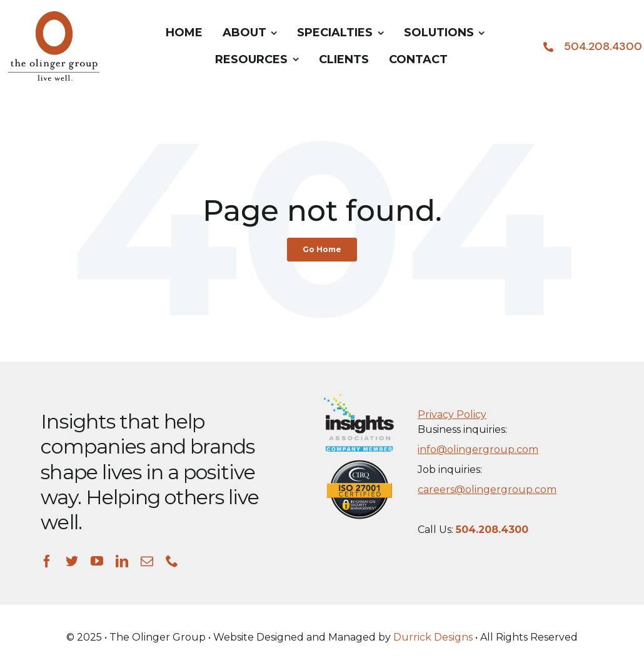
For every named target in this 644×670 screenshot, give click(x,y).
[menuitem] (184, 33)
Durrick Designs (433, 637)
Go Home (322, 249)
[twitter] (72, 561)
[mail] (147, 561)
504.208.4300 (603, 46)
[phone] (172, 561)
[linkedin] (122, 561)
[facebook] (47, 561)
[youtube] (97, 561)
